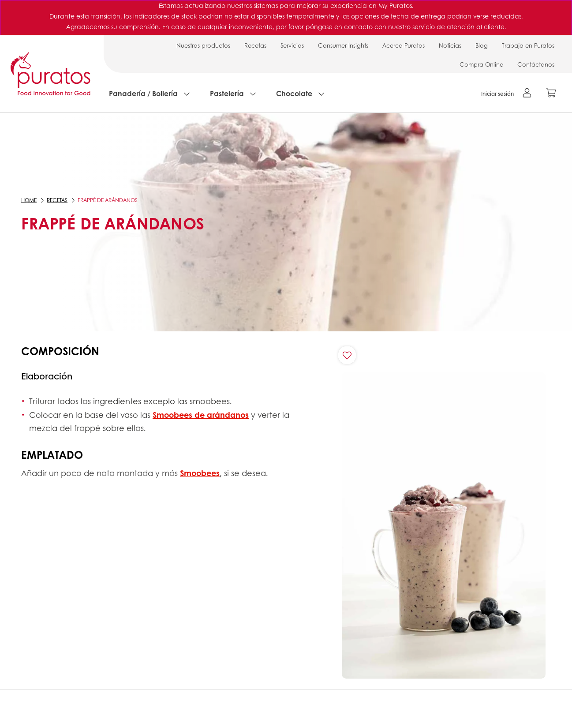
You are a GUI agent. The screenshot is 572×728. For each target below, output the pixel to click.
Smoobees (200, 473)
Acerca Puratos (404, 45)
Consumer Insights (343, 45)
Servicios (292, 45)
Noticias (450, 45)
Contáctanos (536, 64)
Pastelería (227, 93)
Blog (482, 45)
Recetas (255, 45)
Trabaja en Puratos (528, 45)
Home (29, 200)
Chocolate (294, 93)
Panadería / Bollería (143, 93)
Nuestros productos (203, 45)
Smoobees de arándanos (201, 415)
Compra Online (481, 64)
